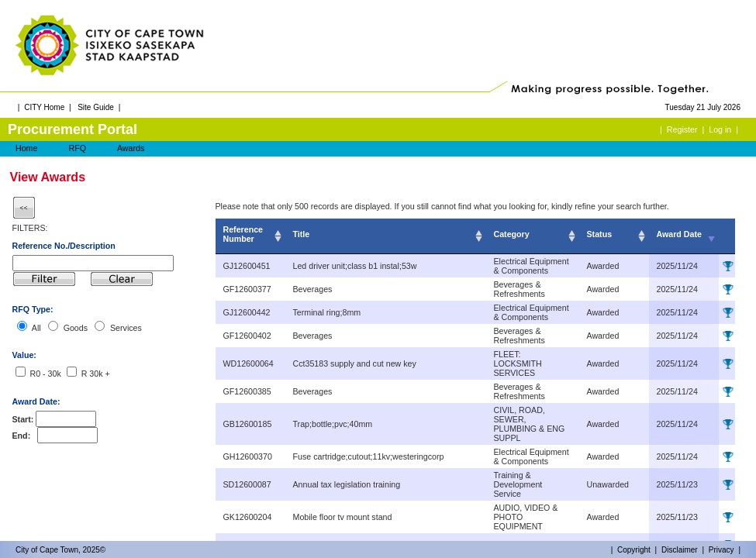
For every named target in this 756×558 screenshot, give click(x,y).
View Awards (48, 177)
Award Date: (36, 401)
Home (26, 148)
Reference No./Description (64, 246)
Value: (24, 355)
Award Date (679, 234)
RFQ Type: (33, 309)
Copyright (634, 550)
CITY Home (44, 107)
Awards (131, 148)
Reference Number (243, 234)
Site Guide (96, 107)
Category (512, 234)
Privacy (721, 550)
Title (302, 234)
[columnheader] (250, 236)
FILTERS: (30, 228)
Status (600, 234)
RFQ (77, 148)
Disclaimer (680, 550)
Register (682, 129)
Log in (720, 129)
